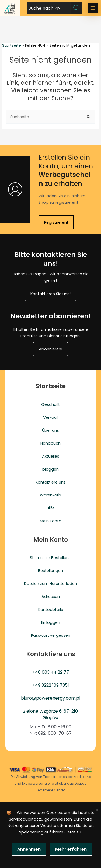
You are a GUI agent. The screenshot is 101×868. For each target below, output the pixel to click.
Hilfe (51, 508)
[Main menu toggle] (93, 8)
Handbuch (50, 443)
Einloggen (51, 622)
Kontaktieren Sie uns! (50, 294)
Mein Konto (51, 521)
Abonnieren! (50, 349)
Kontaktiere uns (51, 482)
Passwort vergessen (51, 635)
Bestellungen (50, 571)
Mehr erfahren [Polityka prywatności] (71, 849)
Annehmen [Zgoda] (29, 849)
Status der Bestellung (51, 558)
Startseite (12, 45)
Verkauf (51, 417)
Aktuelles (51, 456)
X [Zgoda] (97, 810)
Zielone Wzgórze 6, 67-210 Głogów (50, 714)
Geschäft (50, 404)
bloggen (50, 469)
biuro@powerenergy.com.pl (51, 698)
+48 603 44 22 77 (51, 672)
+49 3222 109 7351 (51, 685)
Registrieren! (56, 222)
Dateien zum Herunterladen (50, 584)
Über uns (50, 430)
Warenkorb (50, 495)
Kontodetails (51, 610)
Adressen (51, 597)
